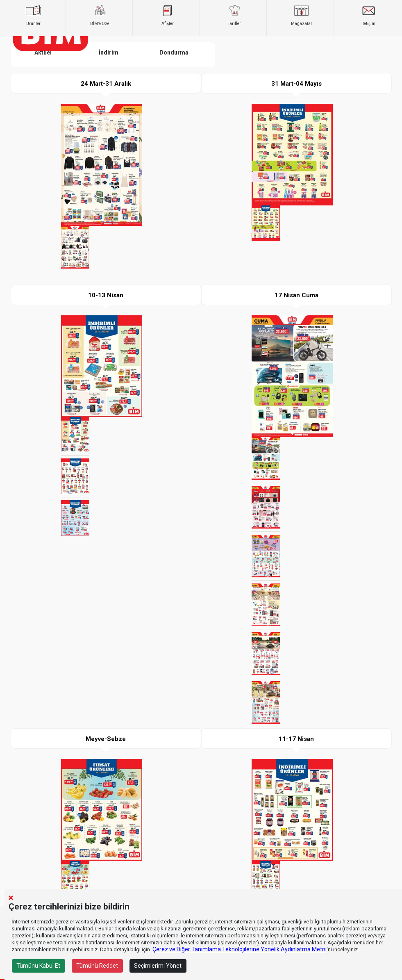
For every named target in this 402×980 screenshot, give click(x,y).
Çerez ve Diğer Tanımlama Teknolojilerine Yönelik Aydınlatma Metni (240, 949)
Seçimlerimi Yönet (158, 966)
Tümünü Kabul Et (38, 966)
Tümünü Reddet (97, 966)
